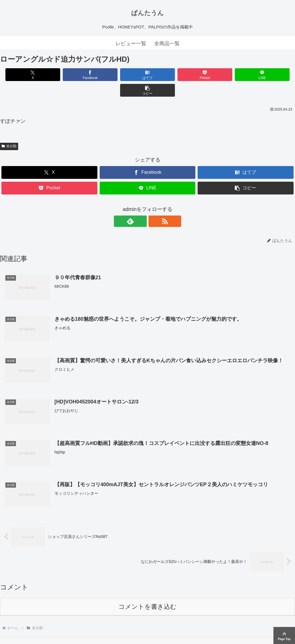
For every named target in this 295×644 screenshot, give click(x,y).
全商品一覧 (167, 44)
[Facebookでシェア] (73, 75)
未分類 (9, 131)
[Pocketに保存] (172, 75)
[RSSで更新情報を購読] (154, 206)
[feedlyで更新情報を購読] (141, 206)
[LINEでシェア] (222, 75)
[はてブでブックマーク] (123, 75)
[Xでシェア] (24, 75)
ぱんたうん (147, 13)
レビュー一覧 (131, 44)
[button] (271, 75)
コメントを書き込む (147, 591)
